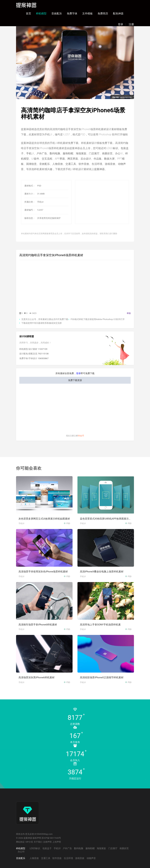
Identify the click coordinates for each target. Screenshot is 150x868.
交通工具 (71, 164)
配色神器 (118, 14)
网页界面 (73, 159)
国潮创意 (31, 164)
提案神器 (99, 169)
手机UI (30, 153)
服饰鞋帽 (68, 153)
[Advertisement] (108, 202)
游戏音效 (110, 164)
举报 (129, 313)
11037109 (43, 349)
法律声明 (47, 842)
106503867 (43, 358)
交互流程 (47, 159)
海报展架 (81, 153)
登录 (121, 24)
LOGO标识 (112, 148)
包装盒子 (47, 848)
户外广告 (42, 153)
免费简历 (103, 14)
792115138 (43, 354)
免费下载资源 (75, 380)
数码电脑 (55, 153)
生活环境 (97, 164)
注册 (131, 24)
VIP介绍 (29, 842)
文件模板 (87, 14)
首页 (28, 14)
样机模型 (41, 14)
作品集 (98, 159)
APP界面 (60, 159)
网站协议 (20, 842)
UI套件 (35, 159)
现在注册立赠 (75, 436)
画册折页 (107, 153)
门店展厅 (94, 153)
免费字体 (72, 14)
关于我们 (38, 842)
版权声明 (37, 838)
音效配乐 (57, 14)
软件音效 (84, 164)
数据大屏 (109, 159)
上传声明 (57, 842)
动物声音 (91, 858)
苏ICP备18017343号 (51, 838)
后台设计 (86, 159)
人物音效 (58, 164)
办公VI (119, 153)
